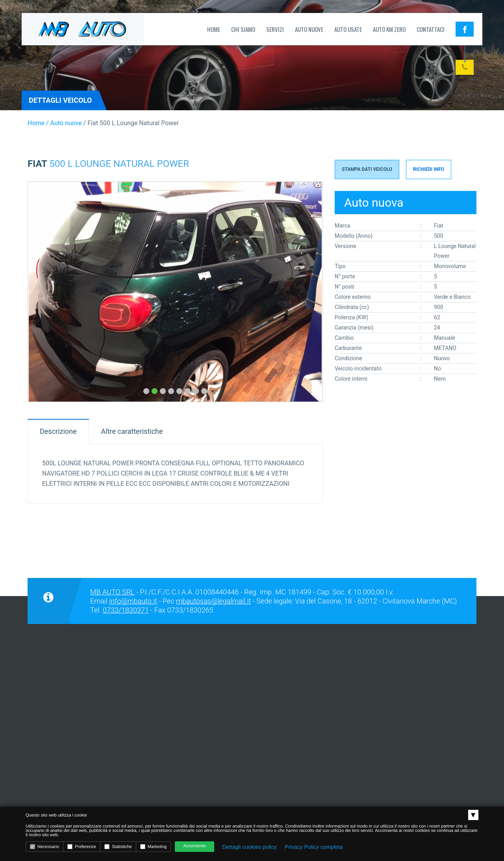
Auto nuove (309, 29)
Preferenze (82, 847)
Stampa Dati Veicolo (367, 169)
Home (214, 29)
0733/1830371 (126, 610)
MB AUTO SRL (112, 592)
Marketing (153, 847)
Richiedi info (429, 169)
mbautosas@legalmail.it (213, 601)
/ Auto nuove (63, 123)
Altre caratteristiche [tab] (132, 431)
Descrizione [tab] (58, 431)
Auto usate (348, 29)
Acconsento (194, 846)
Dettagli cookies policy (249, 847)
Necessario (44, 847)
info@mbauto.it (133, 601)
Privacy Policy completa (314, 847)
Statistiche (118, 847)
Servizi (275, 29)
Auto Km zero (389, 29)
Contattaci (431, 29)
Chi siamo (243, 29)
